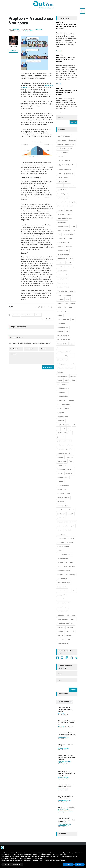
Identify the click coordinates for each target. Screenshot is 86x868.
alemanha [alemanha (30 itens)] (60, 144)
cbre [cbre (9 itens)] (74, 230)
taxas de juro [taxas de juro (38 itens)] (61, 627)
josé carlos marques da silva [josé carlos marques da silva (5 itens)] (65, 445)
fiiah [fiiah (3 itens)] (73, 319)
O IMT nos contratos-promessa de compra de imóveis (65, 710)
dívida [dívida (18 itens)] (59, 295)
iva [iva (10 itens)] (71, 433)
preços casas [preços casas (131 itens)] (68, 530)
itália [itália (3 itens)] (66, 433)
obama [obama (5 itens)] (69, 494)
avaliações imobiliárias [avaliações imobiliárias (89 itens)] (64, 182)
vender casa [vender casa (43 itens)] (69, 635)
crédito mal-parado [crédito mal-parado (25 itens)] (63, 275)
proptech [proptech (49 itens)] (60, 550)
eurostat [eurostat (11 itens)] (60, 311)
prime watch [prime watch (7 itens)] (61, 542)
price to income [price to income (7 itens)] (62, 538)
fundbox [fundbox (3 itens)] (60, 348)
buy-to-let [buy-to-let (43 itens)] (69, 214)
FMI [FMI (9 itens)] (67, 332)
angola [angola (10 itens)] (70, 148)
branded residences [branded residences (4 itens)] (63, 206)
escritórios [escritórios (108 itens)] (60, 303)
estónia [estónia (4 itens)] (59, 307)
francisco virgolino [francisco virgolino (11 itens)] (62, 344)
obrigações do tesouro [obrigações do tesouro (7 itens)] (63, 498)
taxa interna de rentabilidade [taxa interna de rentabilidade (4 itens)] (65, 623)
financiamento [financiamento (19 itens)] (61, 324)
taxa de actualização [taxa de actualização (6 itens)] (63, 619)
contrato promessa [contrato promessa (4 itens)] (63, 259)
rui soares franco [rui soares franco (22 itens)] (62, 599)
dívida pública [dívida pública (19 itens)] (67, 295)
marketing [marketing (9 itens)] (60, 473)
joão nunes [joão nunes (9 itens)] (60, 457)
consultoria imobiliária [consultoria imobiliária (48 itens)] (63, 255)
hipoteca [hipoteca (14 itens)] (73, 376)
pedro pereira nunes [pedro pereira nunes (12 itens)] (63, 522)
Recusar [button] (68, 864)
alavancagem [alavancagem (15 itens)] (72, 140)
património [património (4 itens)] (70, 514)
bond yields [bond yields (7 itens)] (72, 202)
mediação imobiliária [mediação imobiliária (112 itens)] (63, 477)
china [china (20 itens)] (59, 234)
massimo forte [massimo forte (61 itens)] (69, 473)
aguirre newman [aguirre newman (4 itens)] (62, 140)
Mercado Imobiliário (63, 737)
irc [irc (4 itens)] (58, 429)
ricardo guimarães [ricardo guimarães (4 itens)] (62, 587)
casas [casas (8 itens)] (59, 230)
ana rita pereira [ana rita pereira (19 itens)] (61, 148)
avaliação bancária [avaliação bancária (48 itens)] (69, 174)
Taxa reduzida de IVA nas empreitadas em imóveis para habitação (67, 757)
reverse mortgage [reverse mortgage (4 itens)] (71, 575)
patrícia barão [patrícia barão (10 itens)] (61, 518)
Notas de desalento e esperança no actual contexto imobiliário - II (67, 820)
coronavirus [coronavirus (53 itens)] (61, 263)
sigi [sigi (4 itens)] (68, 615)
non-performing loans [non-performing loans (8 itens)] (63, 486)
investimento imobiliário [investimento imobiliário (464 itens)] (64, 425)
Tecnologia (16, 29)
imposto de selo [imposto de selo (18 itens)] (62, 400)
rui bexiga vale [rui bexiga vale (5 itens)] (61, 595)
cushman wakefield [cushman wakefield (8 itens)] (63, 279)
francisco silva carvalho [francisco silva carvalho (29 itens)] (64, 340)
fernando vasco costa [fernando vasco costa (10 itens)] (63, 319)
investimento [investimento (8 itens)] (61, 421)
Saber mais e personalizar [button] (12, 864)
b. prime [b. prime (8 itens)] (60, 186)
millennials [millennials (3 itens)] (60, 481)
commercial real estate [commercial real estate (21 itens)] (69, 234)
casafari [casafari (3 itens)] (73, 226)
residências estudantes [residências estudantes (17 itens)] (64, 571)
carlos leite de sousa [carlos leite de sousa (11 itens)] (63, 226)
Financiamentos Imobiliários (66, 811)
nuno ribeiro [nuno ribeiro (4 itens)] (61, 494)
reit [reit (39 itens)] (67, 562)
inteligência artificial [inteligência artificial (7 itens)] (63, 417)
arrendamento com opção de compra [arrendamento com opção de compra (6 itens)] (65, 165)
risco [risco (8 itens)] (74, 591)
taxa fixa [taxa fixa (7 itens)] (73, 619)
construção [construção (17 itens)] (61, 247)
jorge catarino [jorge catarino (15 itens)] (61, 437)
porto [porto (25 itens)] (73, 526)
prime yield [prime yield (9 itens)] (70, 542)
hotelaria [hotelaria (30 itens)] (67, 380)
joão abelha (16, 315)
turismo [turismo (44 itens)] (68, 631)
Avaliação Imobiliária (64, 749)
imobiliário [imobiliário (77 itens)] (65, 384)
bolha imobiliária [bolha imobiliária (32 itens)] (62, 202)
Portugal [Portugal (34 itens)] (60, 530)
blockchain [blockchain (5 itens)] (60, 198)
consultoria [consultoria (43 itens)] (69, 247)
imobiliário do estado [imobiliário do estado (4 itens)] (63, 388)
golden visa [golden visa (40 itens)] (72, 364)
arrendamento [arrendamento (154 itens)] (61, 156)
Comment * (31, 358)
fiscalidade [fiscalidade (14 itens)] (60, 332)
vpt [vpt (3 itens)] (58, 639)
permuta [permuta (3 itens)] (73, 522)
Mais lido (60, 702)
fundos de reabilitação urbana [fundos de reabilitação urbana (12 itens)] (65, 356)
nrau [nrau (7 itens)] (66, 490)
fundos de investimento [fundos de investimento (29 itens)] (64, 352)
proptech (38, 315)
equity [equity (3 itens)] (68, 299)
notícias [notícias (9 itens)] (60, 490)
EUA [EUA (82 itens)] (65, 307)
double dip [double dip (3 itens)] (72, 291)
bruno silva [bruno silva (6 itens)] (69, 210)
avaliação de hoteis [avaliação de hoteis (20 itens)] (63, 178)
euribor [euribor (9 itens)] (71, 307)
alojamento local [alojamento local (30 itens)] (70, 144)
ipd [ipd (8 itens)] (74, 425)
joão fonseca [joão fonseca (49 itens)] (70, 449)
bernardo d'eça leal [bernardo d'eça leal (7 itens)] (63, 194)
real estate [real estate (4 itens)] (60, 562)
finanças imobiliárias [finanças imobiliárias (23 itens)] (63, 328)
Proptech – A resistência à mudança (31, 21)
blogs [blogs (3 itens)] (68, 198)
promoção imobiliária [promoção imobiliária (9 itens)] (63, 546)
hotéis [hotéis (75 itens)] (74, 380)
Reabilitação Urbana (65, 762)
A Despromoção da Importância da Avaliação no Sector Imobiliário (66, 773)
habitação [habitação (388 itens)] (60, 372)
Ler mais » (59, 51)
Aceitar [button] (79, 864)
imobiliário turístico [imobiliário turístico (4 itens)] (63, 396)
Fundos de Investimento (65, 824)
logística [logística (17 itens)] (60, 465)
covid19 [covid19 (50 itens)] (69, 263)
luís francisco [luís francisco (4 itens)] (61, 469)
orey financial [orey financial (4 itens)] (70, 510)
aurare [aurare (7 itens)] (59, 174)
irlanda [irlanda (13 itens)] (63, 429)
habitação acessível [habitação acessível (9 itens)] (63, 376)
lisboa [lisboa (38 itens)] (71, 461)
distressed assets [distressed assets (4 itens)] (62, 291)
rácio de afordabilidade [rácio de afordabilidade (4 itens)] (64, 603)
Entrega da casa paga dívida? (67, 808)
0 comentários (29, 31)
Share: (11, 307)
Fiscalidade (61, 714)
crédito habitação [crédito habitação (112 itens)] (70, 267)
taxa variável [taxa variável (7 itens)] (70, 627)
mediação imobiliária (27, 315)
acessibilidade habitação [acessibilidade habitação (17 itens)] (64, 136)
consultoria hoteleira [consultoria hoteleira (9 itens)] (63, 251)
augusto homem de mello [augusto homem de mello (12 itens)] (64, 170)
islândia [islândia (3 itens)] (60, 433)
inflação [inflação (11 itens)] (67, 409)
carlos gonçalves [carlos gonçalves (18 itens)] (62, 222)
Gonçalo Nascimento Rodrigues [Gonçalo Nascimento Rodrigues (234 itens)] (66, 368)
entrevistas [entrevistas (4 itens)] (60, 299)
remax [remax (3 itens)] (72, 562)
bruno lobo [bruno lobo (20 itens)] (60, 210)
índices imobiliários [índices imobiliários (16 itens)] (63, 643)
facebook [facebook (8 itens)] (60, 315)
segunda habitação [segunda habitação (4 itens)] (63, 611)
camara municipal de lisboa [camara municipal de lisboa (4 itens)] (65, 218)
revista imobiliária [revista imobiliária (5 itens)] (62, 579)
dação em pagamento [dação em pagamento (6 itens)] (63, 283)
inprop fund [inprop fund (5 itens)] (61, 413)
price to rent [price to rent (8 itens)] (72, 538)
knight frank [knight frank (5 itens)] (69, 457)
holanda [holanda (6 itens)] (60, 380)
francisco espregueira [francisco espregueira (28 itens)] (63, 336)
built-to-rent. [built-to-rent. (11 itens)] (61, 214)
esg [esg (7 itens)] (67, 303)
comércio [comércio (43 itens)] (70, 238)
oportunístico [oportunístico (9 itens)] (61, 502)
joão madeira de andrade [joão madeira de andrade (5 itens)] (64, 453)
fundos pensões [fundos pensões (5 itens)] (62, 364)
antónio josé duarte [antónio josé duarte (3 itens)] (63, 152)
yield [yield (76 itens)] (69, 639)
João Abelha (38, 29)
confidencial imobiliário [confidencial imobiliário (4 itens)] (64, 243)
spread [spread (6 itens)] (73, 615)
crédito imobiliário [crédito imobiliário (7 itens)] (62, 271)
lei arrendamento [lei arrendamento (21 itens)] (62, 461)
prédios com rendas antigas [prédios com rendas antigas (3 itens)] (65, 554)
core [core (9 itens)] (71, 259)
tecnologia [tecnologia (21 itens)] (60, 631)
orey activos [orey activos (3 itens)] (61, 510)
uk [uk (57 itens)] (73, 631)
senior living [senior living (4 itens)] (61, 615)
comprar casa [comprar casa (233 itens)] (61, 238)
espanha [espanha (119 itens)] (73, 303)
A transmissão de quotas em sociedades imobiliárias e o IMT (67, 723)
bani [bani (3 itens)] (66, 186)
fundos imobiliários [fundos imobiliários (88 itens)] (63, 360)
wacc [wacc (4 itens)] (63, 639)
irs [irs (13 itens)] (69, 429)
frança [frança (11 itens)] (72, 344)
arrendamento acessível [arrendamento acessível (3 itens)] (64, 160)
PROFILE (13, 51)
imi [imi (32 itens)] (58, 384)
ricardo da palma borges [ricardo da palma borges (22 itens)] (64, 583)
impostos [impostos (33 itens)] (71, 400)
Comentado (69, 702)
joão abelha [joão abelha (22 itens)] (61, 449)
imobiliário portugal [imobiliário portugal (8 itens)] (63, 392)
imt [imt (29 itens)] (58, 405)
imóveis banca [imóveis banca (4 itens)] (66, 405)
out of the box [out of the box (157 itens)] (61, 514)
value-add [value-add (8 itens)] (60, 635)
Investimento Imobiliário (65, 800)
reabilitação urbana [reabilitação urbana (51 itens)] (63, 558)
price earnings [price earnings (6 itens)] (61, 534)
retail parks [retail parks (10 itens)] (60, 575)
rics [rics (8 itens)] (69, 591)
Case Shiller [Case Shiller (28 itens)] (67, 230)
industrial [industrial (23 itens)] (60, 409)
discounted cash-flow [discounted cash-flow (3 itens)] (63, 287)
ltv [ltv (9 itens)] (65, 465)
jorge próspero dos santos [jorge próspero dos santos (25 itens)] (64, 441)
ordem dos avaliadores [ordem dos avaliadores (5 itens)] (64, 506)
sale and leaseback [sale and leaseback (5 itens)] (63, 607)
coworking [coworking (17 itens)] (60, 267)
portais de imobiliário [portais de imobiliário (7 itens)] (63, 526)
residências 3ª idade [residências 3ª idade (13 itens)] (69, 567)
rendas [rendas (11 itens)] (59, 567)
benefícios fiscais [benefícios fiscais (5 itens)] (62, 190)
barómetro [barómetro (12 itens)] (72, 186)
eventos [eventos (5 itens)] (67, 311)
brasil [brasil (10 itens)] (72, 206)
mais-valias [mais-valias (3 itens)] (70, 469)
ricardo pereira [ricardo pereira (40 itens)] (61, 591)
